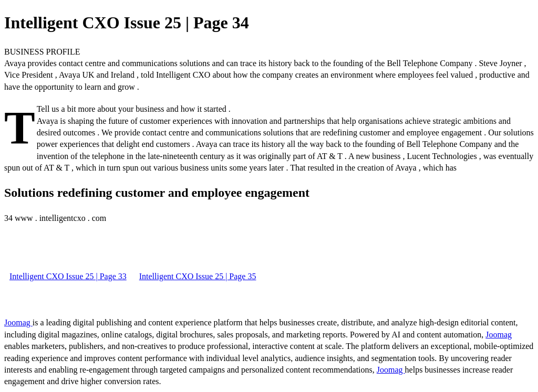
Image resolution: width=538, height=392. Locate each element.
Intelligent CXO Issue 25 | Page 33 (68, 276)
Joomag (18, 322)
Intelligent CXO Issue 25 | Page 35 (198, 276)
